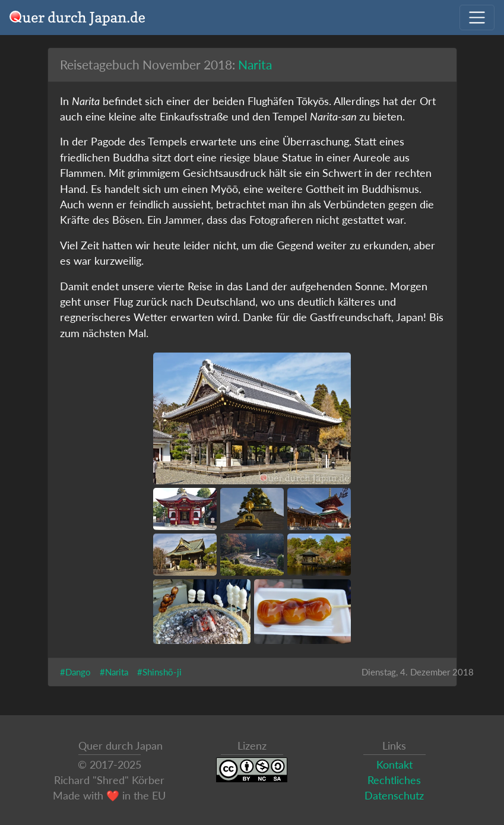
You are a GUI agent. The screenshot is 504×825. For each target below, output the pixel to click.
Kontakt (394, 765)
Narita (255, 64)
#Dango (75, 672)
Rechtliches (394, 780)
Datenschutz (394, 796)
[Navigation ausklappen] (477, 18)
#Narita (114, 672)
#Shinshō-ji (159, 672)
